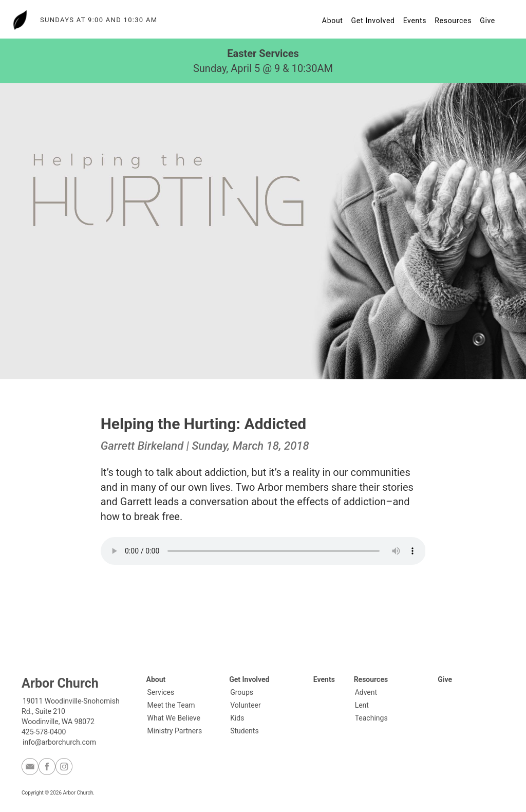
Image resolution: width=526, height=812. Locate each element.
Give (487, 21)
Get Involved (373, 21)
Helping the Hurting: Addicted (204, 424)
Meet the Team (171, 705)
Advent (366, 692)
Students (244, 731)
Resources (453, 21)
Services (161, 692)
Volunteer (246, 705)
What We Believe (174, 718)
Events (415, 21)
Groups (242, 692)
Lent (362, 705)
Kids (237, 718)
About (333, 21)
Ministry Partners (175, 731)
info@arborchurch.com (59, 742)
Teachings (371, 718)
